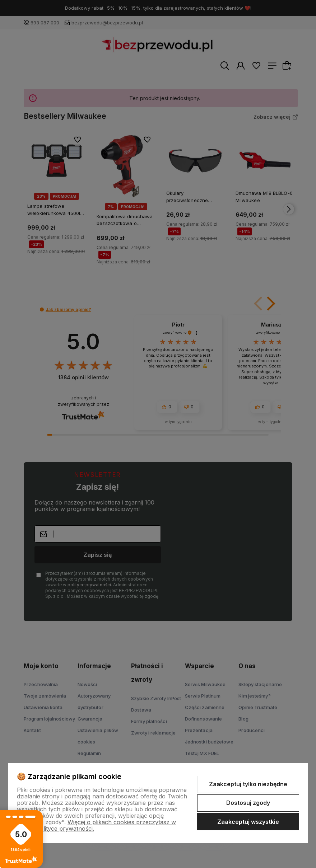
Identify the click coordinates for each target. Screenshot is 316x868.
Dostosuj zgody (248, 803)
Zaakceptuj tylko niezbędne (248, 784)
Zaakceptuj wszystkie (248, 822)
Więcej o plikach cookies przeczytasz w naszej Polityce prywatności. (96, 825)
